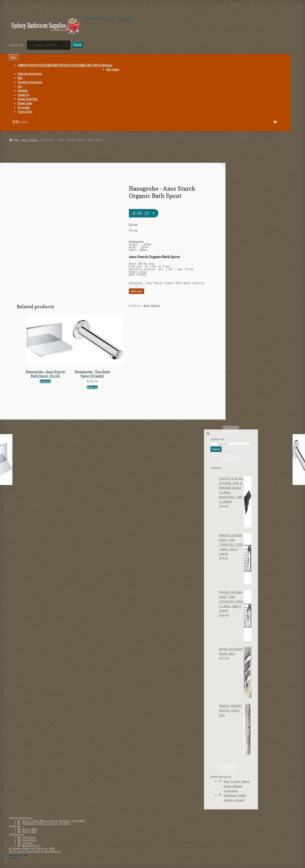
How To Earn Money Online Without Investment (237, 786)
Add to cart (136, 291)
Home (16, 140)
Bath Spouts (30, 140)
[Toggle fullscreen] (21, 855)
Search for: (17, 45)
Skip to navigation (96, 18)
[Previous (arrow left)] (11, 858)
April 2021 (30, 829)
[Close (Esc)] (11, 855)
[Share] (16, 855)
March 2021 (30, 832)
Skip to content (122, 18)
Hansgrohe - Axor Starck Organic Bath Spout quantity (167, 283)
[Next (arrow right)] (16, 858)
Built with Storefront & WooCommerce (35, 851)
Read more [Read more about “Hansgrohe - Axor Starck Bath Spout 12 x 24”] (45, 381)
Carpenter (29, 837)
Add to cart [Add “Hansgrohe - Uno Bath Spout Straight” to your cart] (92, 387)
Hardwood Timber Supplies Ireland (235, 798)
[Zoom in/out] (26, 855)
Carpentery (30, 840)
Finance (28, 843)
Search (77, 45)
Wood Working (31, 846)
